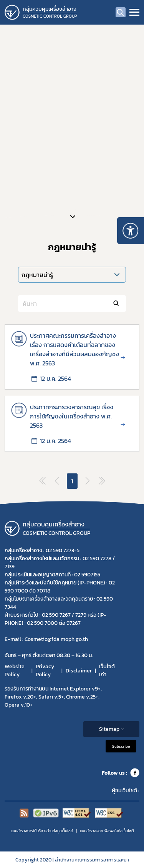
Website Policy (15, 671)
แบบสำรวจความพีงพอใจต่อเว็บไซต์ (107, 831)
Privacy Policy (45, 671)
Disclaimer (79, 671)
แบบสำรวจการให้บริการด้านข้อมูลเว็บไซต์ (42, 831)
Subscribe (121, 746)
